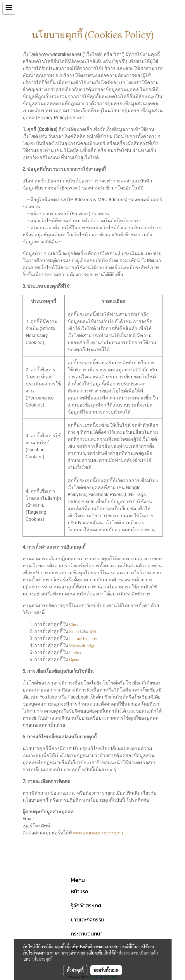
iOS (93, 632)
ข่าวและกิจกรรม (88, 920)
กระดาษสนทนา (87, 934)
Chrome (76, 625)
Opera (74, 660)
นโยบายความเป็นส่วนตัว (138, 953)
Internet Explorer (83, 639)
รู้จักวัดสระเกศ (86, 905)
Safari (74, 632)
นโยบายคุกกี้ (42, 959)
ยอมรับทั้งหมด (106, 970)
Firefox (75, 653)
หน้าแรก (79, 891)
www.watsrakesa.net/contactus (98, 833)
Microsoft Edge (82, 646)
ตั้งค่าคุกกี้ (75, 970)
